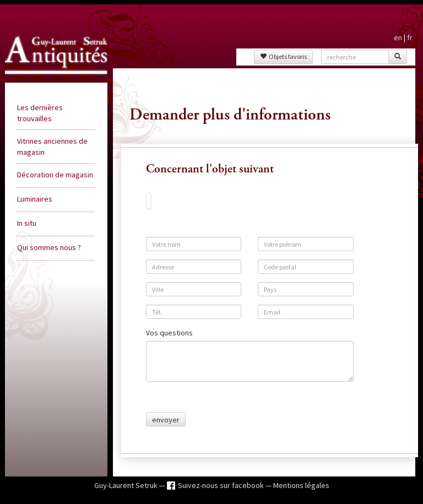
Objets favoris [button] (283, 56)
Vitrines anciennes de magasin (52, 147)
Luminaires (35, 199)
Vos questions (169, 333)
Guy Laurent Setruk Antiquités (44, 79)
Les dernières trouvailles (40, 113)
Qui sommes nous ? (49, 247)
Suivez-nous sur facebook (222, 485)
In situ (27, 223)
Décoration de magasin (55, 175)
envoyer (166, 420)
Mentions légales (301, 485)
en (398, 37)
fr (410, 37)
